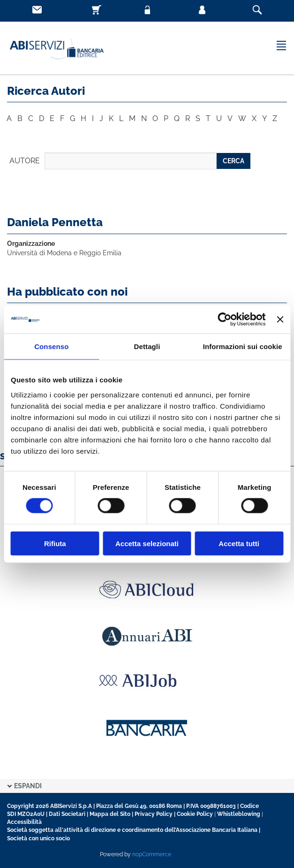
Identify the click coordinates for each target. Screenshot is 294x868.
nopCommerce (152, 854)
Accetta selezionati (147, 543)
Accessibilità (24, 822)
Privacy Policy (154, 814)
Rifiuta (55, 543)
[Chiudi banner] (280, 320)
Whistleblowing (239, 814)
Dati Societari (67, 814)
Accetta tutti (239, 543)
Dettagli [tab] (147, 346)
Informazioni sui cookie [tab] (243, 346)
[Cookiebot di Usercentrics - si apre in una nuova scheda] (225, 320)
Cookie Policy (195, 814)
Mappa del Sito (110, 814)
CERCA (234, 161)
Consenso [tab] (51, 346)
